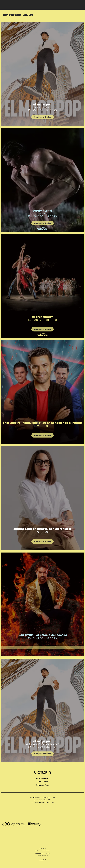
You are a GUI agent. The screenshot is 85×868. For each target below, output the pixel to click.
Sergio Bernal (42, 211)
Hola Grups (43, 782)
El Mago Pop (42, 105)
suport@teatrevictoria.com (42, 802)
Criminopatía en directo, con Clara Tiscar (42, 529)
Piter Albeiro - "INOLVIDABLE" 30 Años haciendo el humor (42, 423)
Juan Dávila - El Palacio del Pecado (42, 635)
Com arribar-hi (43, 856)
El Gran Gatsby (42, 317)
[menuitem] (42, 778)
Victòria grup (42, 778)
